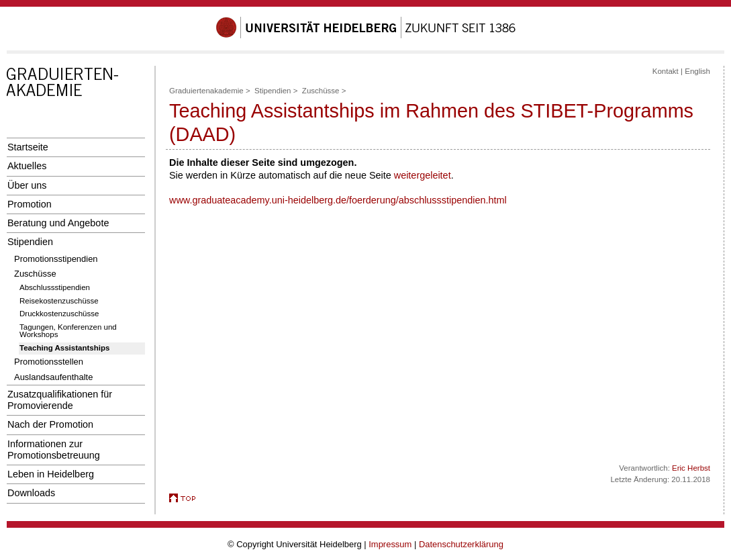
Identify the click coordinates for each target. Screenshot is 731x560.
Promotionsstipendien (56, 259)
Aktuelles (27, 166)
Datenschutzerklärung (461, 544)
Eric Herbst (691, 468)
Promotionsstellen (49, 362)
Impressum (390, 544)
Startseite (28, 147)
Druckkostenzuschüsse (59, 314)
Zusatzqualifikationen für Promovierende (60, 400)
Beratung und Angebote (58, 223)
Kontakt (666, 71)
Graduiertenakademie (206, 91)
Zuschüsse (35, 274)
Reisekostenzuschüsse (59, 301)
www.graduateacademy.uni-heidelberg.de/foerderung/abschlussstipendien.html (338, 200)
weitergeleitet (423, 175)
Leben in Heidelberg (51, 474)
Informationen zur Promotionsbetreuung (54, 450)
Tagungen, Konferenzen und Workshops (68, 331)
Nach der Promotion (50, 424)
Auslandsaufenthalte (53, 377)
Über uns (27, 185)
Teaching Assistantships (64, 348)
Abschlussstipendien (55, 287)
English (697, 71)
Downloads (31, 493)
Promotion (30, 204)
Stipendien (30, 242)
